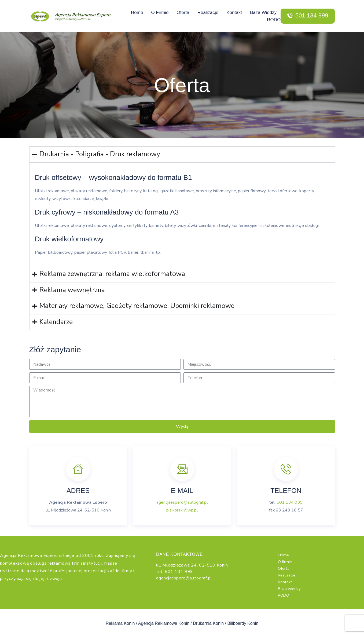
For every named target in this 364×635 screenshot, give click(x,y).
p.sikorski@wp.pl (182, 510)
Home (137, 12)
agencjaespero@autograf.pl (182, 502)
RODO (274, 20)
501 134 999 (290, 502)
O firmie (160, 12)
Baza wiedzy (263, 12)
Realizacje (208, 12)
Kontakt (234, 12)
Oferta (183, 12)
